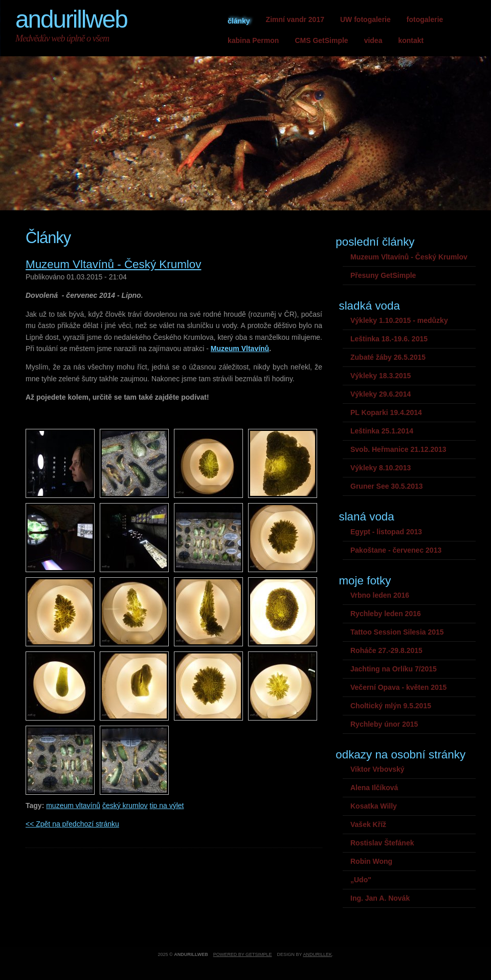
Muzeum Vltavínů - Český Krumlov (113, 264)
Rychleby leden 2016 (386, 614)
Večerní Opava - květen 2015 (398, 687)
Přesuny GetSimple (383, 275)
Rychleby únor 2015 (384, 724)
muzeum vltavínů (73, 805)
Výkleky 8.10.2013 (381, 468)
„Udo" (361, 880)
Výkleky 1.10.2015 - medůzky (399, 320)
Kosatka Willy (374, 806)
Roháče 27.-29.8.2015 (386, 650)
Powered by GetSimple (243, 954)
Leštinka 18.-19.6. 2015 (389, 339)
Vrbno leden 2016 (380, 595)
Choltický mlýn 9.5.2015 (391, 706)
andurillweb (71, 19)
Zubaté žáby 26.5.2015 (388, 357)
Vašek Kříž (368, 824)
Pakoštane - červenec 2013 (396, 550)
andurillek (317, 954)
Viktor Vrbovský (377, 769)
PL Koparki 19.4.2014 (386, 412)
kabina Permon (253, 40)
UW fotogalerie (365, 19)
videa (373, 40)
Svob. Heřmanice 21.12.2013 (398, 449)
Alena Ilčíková (374, 788)
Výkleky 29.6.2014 (381, 394)
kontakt (411, 40)
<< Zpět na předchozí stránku (72, 824)
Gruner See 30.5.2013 (387, 486)
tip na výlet (167, 805)
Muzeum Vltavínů (240, 349)
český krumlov (125, 805)
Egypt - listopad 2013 (386, 532)
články (239, 21)
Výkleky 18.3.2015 (381, 376)
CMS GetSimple (321, 40)
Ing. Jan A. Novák (380, 898)
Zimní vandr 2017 (295, 19)
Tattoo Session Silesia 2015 (397, 632)
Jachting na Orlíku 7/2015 (394, 669)
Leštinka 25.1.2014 (382, 431)
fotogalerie (425, 19)
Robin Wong (371, 861)
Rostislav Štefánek (382, 843)
